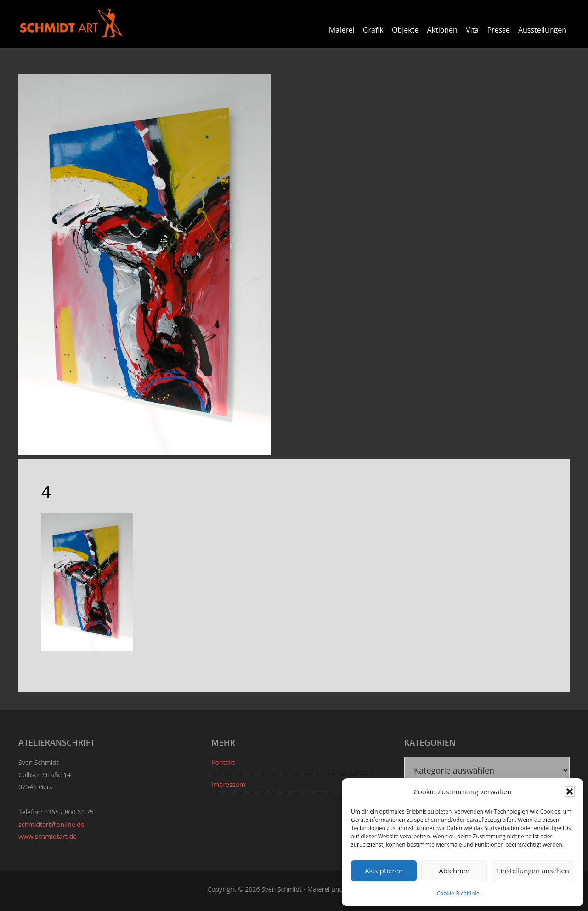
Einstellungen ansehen (533, 871)
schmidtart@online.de (51, 824)
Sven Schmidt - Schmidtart (71, 23)
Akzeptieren (384, 871)
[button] (570, 791)
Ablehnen (454, 871)
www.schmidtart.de (48, 836)
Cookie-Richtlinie (458, 893)
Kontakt (223, 762)
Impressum (228, 784)
